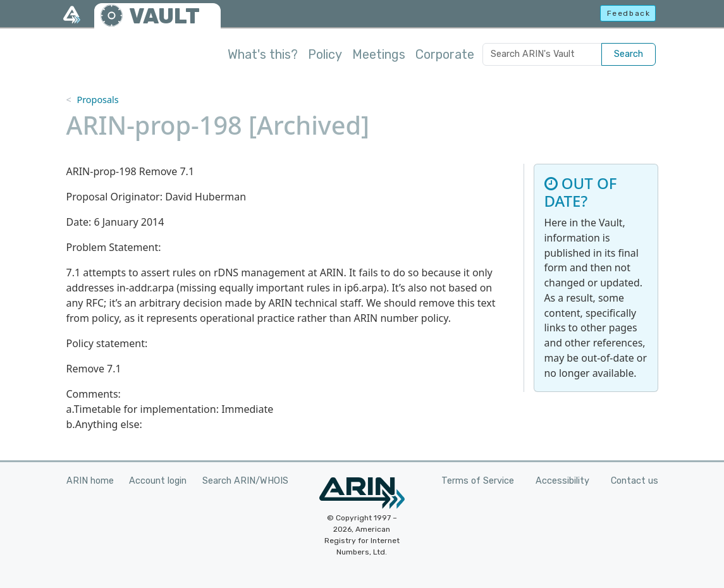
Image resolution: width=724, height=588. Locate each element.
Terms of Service (478, 481)
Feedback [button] (629, 13)
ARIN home (90, 481)
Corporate (445, 54)
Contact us (635, 481)
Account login (158, 481)
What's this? (263, 54)
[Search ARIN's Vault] (542, 54)
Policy (325, 54)
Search (629, 54)
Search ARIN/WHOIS (245, 481)
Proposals (97, 100)
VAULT (164, 16)
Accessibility (562, 481)
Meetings (379, 54)
